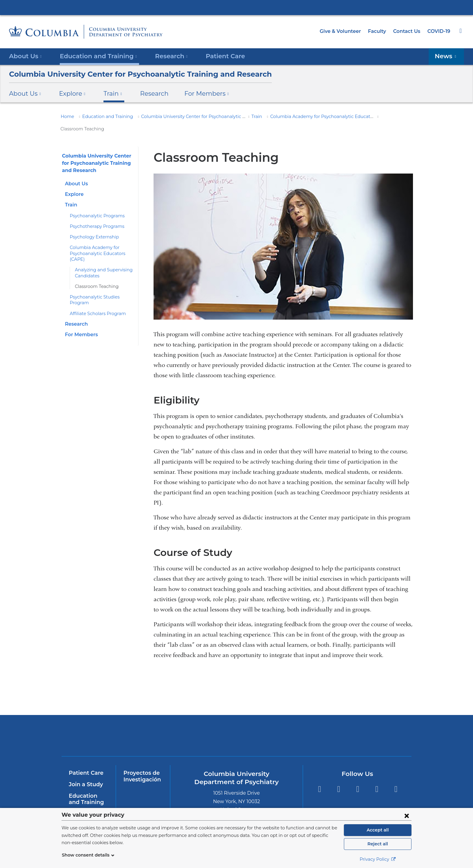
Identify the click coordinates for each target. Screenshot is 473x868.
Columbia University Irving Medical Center (237, 7)
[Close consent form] (407, 815)
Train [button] (108, 94)
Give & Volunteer (345, 31)
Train (248, 116)
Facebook (319, 777)
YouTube (358, 777)
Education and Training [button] (95, 56)
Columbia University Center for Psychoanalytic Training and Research (130, 74)
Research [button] (164, 56)
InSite (76, 801)
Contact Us (408, 31)
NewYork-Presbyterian (193, 727)
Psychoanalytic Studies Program (101, 285)
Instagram (396, 777)
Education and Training (102, 116)
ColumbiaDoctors (367, 723)
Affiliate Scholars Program (95, 295)
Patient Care (214, 56)
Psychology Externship (92, 225)
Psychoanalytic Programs (94, 203)
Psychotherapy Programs (94, 214)
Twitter (339, 777)
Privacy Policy (378, 859)
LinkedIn (377, 777)
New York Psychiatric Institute (280, 725)
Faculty (380, 31)
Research (146, 94)
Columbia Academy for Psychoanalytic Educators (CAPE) (316, 116)
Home (66, 116)
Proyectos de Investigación (141, 764)
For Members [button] (197, 94)
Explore (74, 182)
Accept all (378, 830)
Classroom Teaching (94, 274)
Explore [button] (69, 94)
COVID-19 (439, 31)
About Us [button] (25, 56)
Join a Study (85, 772)
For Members (80, 316)
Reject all (378, 844)
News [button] (447, 56)
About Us (76, 171)
